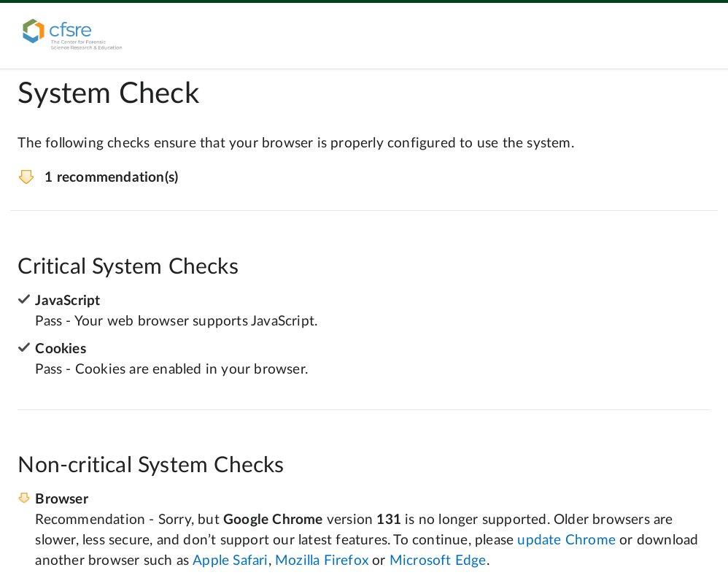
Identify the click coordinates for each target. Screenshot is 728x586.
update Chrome (566, 540)
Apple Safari (230, 561)
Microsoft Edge (438, 561)
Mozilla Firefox (322, 561)
